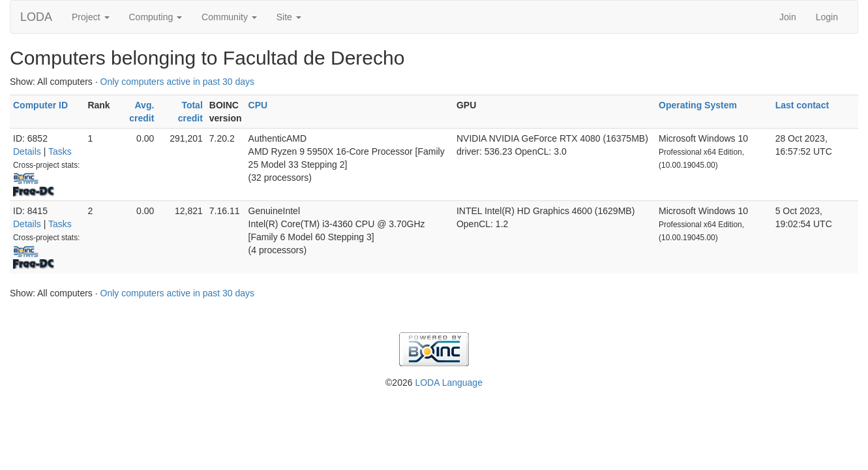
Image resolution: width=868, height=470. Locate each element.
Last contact (802, 105)
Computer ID (40, 105)
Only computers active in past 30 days (178, 82)
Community (229, 17)
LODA (36, 17)
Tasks (60, 151)
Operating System (698, 105)
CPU (258, 105)
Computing (156, 17)
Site (289, 17)
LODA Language (449, 383)
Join (788, 17)
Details (27, 151)
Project (90, 17)
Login (827, 17)
